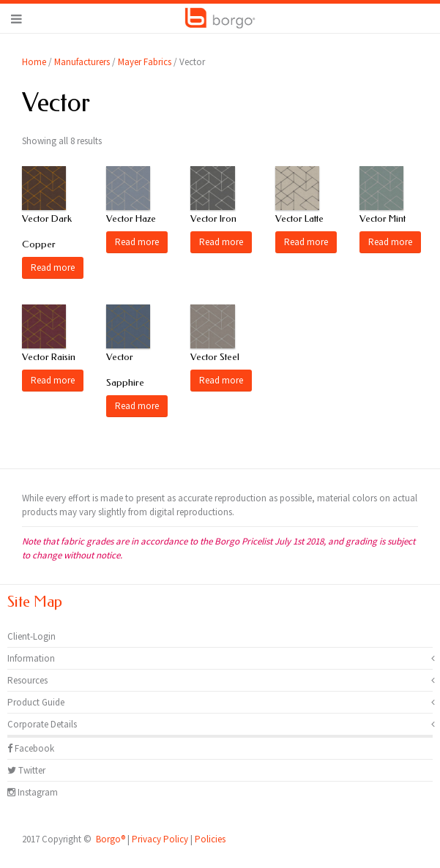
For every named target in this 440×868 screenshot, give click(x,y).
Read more (53, 267)
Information (31, 658)
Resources (27, 680)
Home (34, 62)
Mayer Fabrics (145, 62)
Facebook (31, 748)
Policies (210, 839)
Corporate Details (42, 724)
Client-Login (31, 636)
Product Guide (36, 702)
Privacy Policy (160, 839)
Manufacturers (82, 62)
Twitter (26, 770)
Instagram (33, 792)
